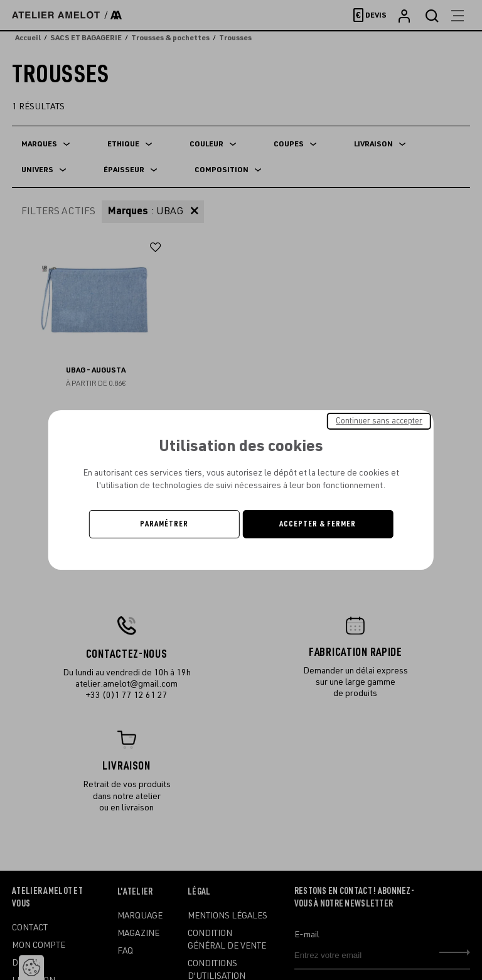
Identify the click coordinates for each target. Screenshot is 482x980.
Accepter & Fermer (318, 524)
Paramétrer (164, 524)
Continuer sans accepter (379, 421)
